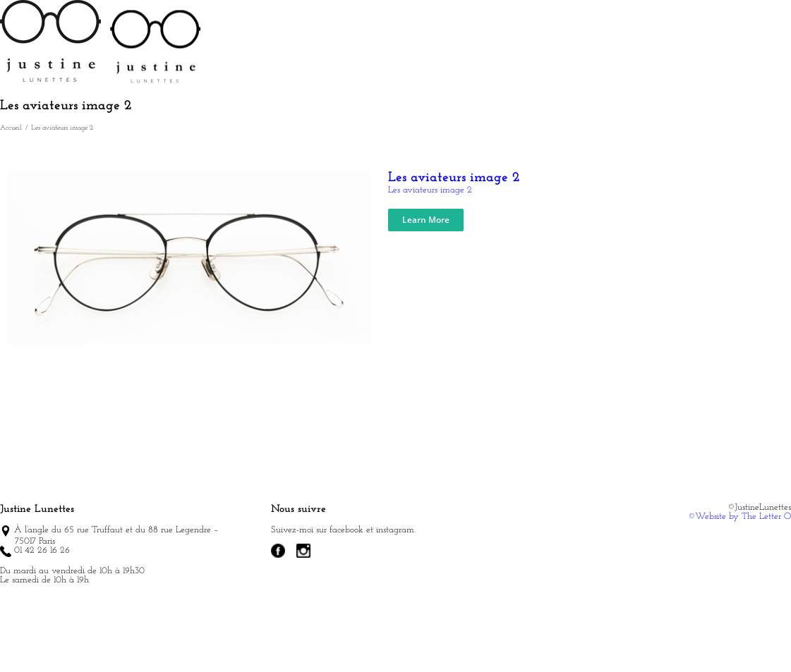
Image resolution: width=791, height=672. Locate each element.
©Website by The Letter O (739, 564)
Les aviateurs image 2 (454, 226)
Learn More (426, 268)
